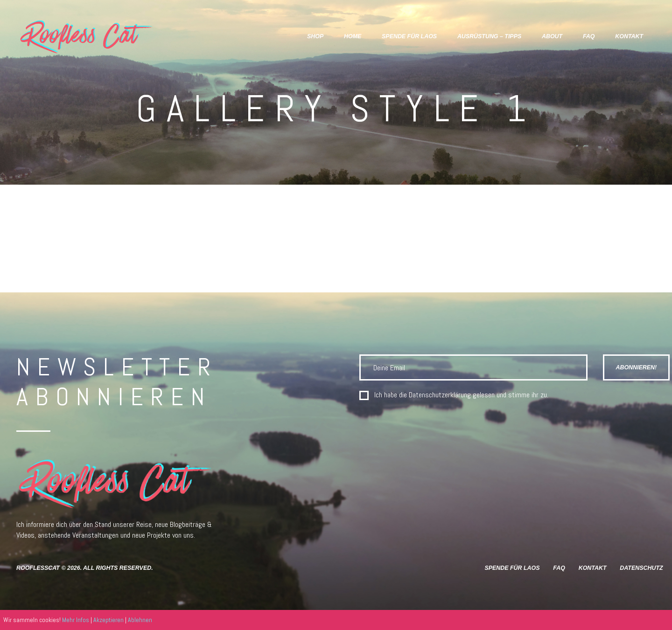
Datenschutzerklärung (440, 395)
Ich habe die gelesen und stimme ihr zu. (461, 395)
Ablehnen (140, 620)
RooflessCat (38, 568)
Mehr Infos (76, 620)
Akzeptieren (108, 620)
